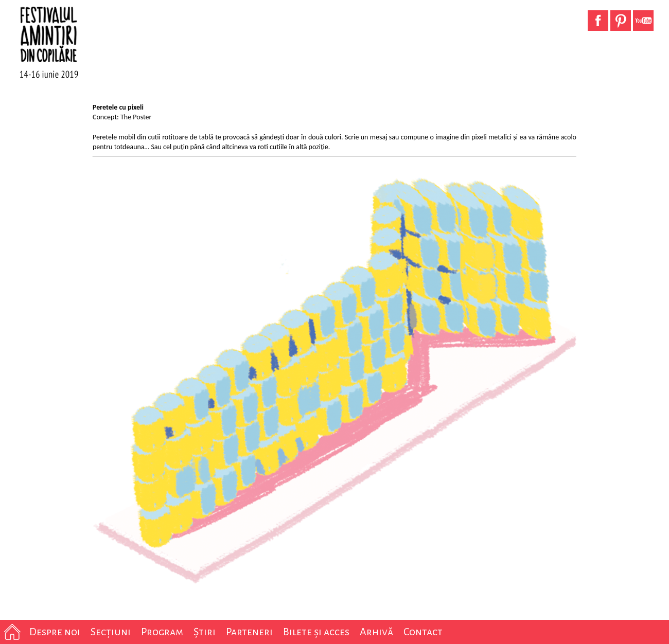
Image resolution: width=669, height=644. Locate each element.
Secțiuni (111, 632)
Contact (423, 632)
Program (162, 632)
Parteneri (249, 632)
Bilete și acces (316, 632)
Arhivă (376, 632)
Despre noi (55, 632)
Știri (205, 632)
